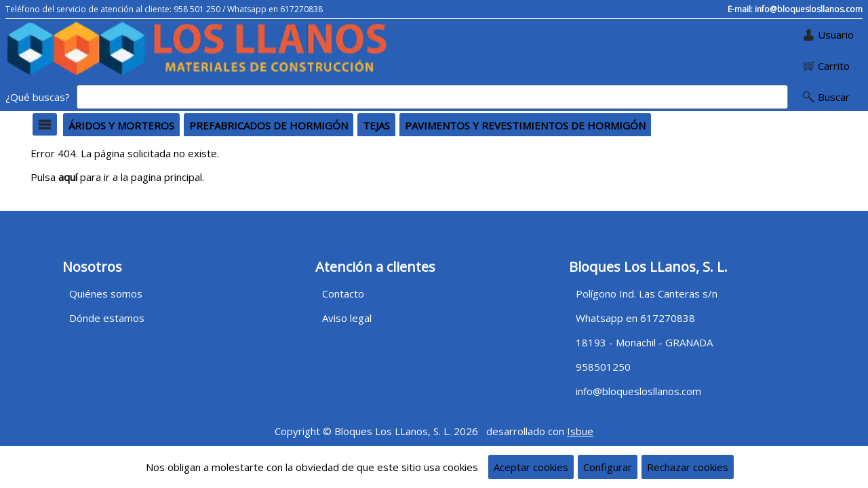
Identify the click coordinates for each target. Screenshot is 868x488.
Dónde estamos (107, 318)
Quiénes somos (106, 293)
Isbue (580, 431)
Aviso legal (347, 318)
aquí (68, 177)
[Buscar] (432, 97)
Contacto (343, 293)
